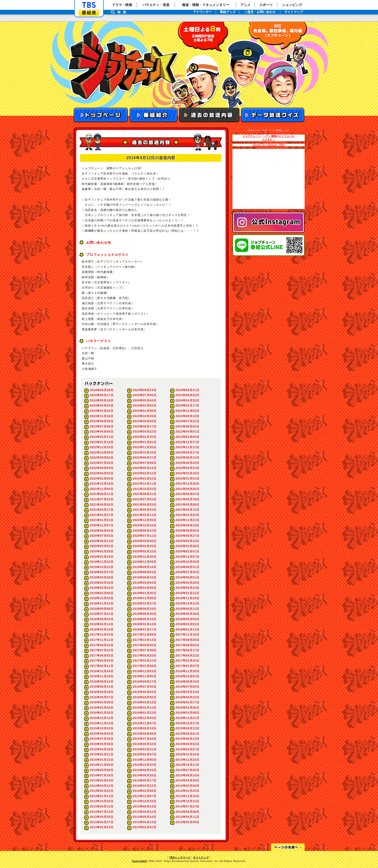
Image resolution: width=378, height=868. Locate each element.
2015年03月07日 (187, 749)
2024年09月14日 (144, 390)
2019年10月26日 (187, 562)
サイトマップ (201, 858)
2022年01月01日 (187, 479)
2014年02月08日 (144, 791)
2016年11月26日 (187, 671)
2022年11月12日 (187, 447)
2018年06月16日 (187, 614)
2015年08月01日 (187, 734)
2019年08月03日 (144, 572)
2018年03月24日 (144, 624)
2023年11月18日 (101, 416)
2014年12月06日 (144, 760)
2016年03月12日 (144, 702)
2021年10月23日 (144, 489)
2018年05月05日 (187, 619)
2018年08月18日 (144, 609)
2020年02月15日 (144, 551)
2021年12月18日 (101, 484)
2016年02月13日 (144, 708)
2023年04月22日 (144, 432)
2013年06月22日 (144, 812)
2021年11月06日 (101, 489)
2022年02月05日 (101, 479)
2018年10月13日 (187, 604)
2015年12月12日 (101, 718)
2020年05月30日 (144, 541)
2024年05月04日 (144, 400)
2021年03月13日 (187, 510)
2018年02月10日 (101, 630)
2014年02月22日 (101, 791)
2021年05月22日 (144, 505)
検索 (123, 12)
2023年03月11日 (101, 437)
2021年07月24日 (101, 499)
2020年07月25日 (101, 536)
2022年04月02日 (101, 473)
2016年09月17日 (144, 682)
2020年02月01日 (187, 551)
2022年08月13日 (187, 458)
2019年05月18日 (101, 583)
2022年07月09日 (144, 463)
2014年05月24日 (101, 780)
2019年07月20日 (187, 572)
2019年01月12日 (187, 593)
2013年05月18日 (144, 817)
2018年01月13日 (187, 630)
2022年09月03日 (101, 458)
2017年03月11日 (144, 661)
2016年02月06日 (187, 708)
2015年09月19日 (144, 728)
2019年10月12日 (101, 567)
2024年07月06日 (144, 395)
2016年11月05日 (144, 676)
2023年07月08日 (101, 427)
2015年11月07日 (144, 723)
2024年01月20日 (101, 411)
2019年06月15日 (144, 577)
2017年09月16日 (101, 645)
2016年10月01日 (187, 676)
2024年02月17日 (187, 406)
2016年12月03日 (144, 671)
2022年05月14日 (144, 468)
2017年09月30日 (187, 640)
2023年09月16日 (187, 416)
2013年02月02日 (144, 827)
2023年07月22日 (187, 421)
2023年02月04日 (187, 437)
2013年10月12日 (187, 801)
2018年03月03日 (187, 624)
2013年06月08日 (187, 812)
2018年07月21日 (101, 614)
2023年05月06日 (101, 432)
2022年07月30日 (101, 463)
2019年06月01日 (187, 577)
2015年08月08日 (144, 734)
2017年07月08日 (144, 650)
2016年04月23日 (187, 697)
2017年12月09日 (144, 635)
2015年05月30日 (101, 744)
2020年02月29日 (101, 551)
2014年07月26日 (187, 770)
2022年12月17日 (187, 442)
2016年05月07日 (101, 697)
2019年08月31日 (187, 567)
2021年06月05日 (101, 505)
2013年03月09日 (187, 822)
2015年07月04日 (144, 739)
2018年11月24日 (187, 598)
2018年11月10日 (101, 604)
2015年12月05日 (144, 718)
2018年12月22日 (101, 598)
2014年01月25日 (187, 791)
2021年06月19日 (187, 499)
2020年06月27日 (187, 536)
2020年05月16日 (187, 541)
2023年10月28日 (144, 416)
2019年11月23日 (101, 562)
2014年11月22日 (187, 760)
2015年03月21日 (144, 749)
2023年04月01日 (187, 432)
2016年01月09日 (187, 713)
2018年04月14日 (101, 624)
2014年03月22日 (144, 786)
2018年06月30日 (144, 614)
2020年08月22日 (144, 531)
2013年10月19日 (144, 801)
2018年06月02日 (101, 619)
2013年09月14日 (101, 807)
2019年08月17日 (101, 572)
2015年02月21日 (101, 754)
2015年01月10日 (101, 760)
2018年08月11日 (187, 609)
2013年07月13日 (101, 812)
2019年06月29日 (101, 577)
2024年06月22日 (187, 395)
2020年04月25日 (144, 546)
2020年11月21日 (187, 520)
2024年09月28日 (101, 390)
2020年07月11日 (144, 536)
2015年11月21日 (187, 718)
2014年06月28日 (144, 775)
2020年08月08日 (187, 531)
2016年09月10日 (187, 682)
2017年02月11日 (101, 666)
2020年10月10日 (144, 525)
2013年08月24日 (144, 807)
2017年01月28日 (144, 666)
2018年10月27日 (144, 604)
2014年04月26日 (187, 780)
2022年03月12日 (144, 473)
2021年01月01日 (101, 520)
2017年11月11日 (101, 640)
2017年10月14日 (144, 640)
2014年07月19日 (101, 775)
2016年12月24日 (101, 671)
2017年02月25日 (187, 661)
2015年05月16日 (144, 744)
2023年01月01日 (144, 442)
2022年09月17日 (187, 453)
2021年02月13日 (144, 515)
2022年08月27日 (144, 458)
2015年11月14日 (101, 723)
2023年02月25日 (144, 437)
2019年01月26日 (144, 593)
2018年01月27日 (144, 630)
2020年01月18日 (101, 557)
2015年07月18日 (101, 739)
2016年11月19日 (101, 676)
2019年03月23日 (101, 588)
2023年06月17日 (144, 427)
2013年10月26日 (101, 801)
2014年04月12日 (101, 786)
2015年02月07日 (144, 754)
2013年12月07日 (144, 796)
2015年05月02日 (187, 744)
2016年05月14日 (187, 692)
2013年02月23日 (101, 827)
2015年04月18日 (101, 749)
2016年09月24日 (101, 682)
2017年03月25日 (101, 661)
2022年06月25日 (187, 463)
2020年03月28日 (187, 546)
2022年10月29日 (101, 453)
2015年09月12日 (187, 728)
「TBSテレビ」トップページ (89, 5)
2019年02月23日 (187, 588)
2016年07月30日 (144, 687)
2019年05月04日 (144, 583)
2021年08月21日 (144, 494)
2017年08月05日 (187, 645)
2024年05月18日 (101, 400)
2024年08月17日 (101, 395)
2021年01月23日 (187, 515)
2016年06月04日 (144, 692)
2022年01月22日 (144, 479)
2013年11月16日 (187, 796)
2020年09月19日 (187, 525)
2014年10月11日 (187, 765)
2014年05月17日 (144, 780)
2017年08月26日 (144, 645)
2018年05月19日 (144, 619)
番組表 (89, 13)
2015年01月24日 (187, 754)
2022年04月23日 (187, 468)
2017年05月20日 (144, 656)
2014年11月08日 (101, 765)
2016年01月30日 (101, 713)
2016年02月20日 (101, 708)
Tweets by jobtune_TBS (269, 145)
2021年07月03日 (144, 499)
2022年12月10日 (101, 447)
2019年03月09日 (144, 588)
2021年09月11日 (101, 494)
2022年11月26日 (144, 447)
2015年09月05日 (101, 734)
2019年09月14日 (144, 567)
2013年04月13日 (144, 822)
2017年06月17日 (187, 650)
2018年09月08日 (101, 609)
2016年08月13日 (101, 687)
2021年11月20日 (187, 484)
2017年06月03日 (101, 656)
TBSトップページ (180, 858)
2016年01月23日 (144, 713)
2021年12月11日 (144, 484)
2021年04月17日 (101, 510)
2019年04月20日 (187, 583)
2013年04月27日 (101, 822)
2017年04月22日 (187, 656)
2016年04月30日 (144, 697)
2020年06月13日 (101, 541)
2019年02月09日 (101, 593)
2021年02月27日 (101, 515)
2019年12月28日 (144, 557)
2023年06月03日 (187, 427)
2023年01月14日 (101, 442)
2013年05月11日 (187, 817)
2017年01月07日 (187, 666)
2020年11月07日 (101, 525)
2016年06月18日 (101, 692)
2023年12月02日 (187, 411)
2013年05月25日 (101, 817)
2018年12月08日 (144, 598)
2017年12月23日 (101, 635)
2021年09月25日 (187, 489)
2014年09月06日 (101, 770)
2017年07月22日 (101, 650)
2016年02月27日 (187, 702)
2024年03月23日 (101, 406)
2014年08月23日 (144, 770)
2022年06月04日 (101, 468)
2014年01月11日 (101, 796)
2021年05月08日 (187, 505)
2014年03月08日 (187, 786)
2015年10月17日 (187, 723)
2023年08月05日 (144, 421)
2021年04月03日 (144, 510)
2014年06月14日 (187, 775)
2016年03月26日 (101, 702)
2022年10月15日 (144, 453)
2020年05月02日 (101, 546)
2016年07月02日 (187, 687)
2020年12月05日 (144, 520)
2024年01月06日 (144, 411)
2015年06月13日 (187, 739)
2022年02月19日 (187, 473)
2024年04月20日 (187, 400)
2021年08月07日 (187, 494)
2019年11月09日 (144, 562)
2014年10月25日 (144, 765)
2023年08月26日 (101, 421)
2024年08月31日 (187, 390)
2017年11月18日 (187, 635)
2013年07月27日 (187, 807)
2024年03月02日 (144, 406)
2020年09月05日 (101, 531)
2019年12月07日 (187, 557)
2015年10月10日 (101, 728)
